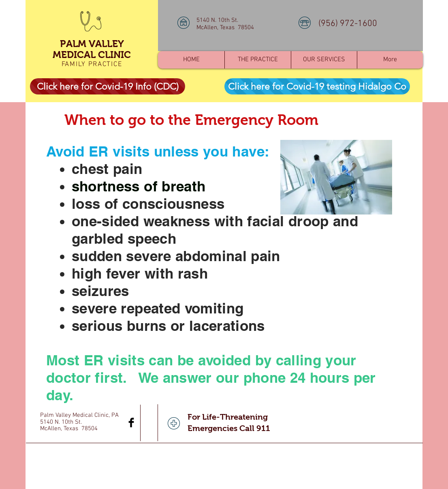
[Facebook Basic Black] (131, 423)
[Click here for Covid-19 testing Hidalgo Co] (317, 86)
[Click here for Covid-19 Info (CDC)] (108, 86)
